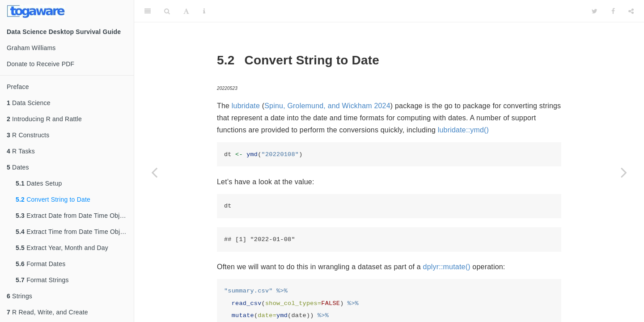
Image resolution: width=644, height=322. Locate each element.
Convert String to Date (53, 199)
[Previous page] (154, 172)
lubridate (246, 106)
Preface (18, 87)
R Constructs (28, 135)
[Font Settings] (186, 11)
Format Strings (42, 280)
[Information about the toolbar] (204, 11)
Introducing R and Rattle (44, 119)
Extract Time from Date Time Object (72, 232)
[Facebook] (613, 11)
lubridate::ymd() (463, 130)
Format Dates (40, 264)
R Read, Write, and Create (47, 312)
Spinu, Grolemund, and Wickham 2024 (327, 106)
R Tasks (21, 151)
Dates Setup (39, 183)
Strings (19, 296)
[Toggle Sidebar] (148, 11)
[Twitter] (595, 11)
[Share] (631, 11)
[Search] (167, 11)
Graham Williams (31, 48)
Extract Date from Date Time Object (72, 216)
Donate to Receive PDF (40, 64)
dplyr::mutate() (447, 267)
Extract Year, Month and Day (62, 248)
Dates (18, 167)
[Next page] (624, 172)
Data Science (29, 103)
